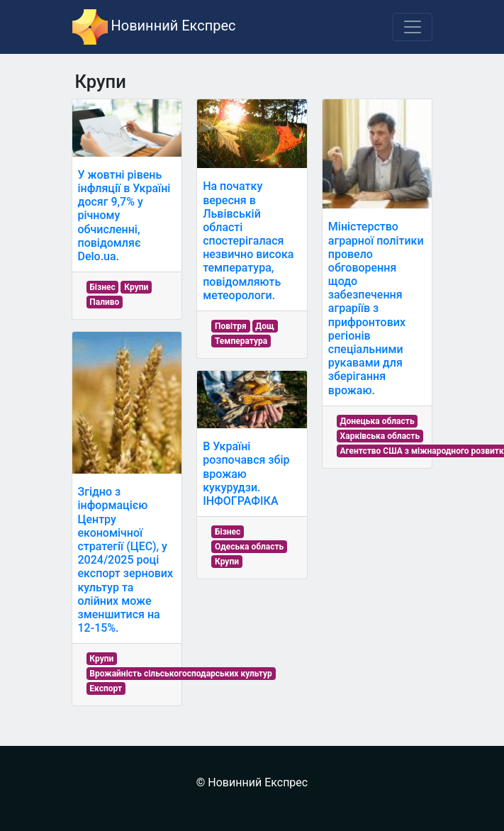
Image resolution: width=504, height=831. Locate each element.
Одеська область (249, 547)
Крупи (136, 287)
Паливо (104, 302)
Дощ (265, 326)
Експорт (106, 688)
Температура (241, 341)
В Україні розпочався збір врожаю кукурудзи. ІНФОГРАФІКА (246, 474)
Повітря (231, 326)
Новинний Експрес (154, 27)
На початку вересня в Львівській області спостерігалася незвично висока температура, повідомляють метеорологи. (248, 241)
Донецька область (377, 421)
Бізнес (102, 287)
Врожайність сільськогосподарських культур (180, 674)
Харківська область (380, 436)
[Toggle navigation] (413, 27)
